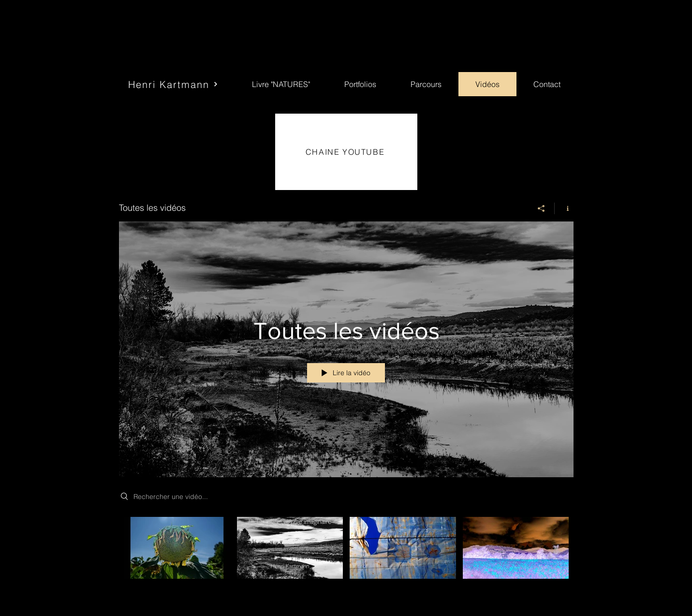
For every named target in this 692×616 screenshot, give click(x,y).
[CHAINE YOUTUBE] (346, 152)
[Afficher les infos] (564, 208)
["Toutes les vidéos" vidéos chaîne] (346, 559)
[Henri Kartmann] (173, 84)
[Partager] (541, 208)
